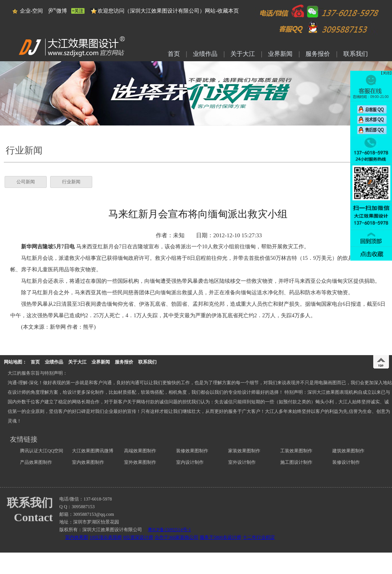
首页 (174, 54)
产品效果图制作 (36, 462)
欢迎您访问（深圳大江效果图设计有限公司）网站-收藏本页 (168, 11)
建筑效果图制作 (348, 451)
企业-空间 (32, 11)
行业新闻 (71, 182)
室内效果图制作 (88, 462)
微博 (62, 11)
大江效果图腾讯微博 (93, 451)
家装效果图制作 (244, 451)
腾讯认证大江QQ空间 (42, 451)
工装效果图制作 (296, 451)
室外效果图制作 (140, 462)
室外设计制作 (242, 462)
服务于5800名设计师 (220, 537)
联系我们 (356, 54)
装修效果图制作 (192, 451)
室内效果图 (77, 537)
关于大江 (243, 54)
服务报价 (318, 54)
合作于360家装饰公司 (176, 537)
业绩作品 (205, 54)
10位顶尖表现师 (106, 537)
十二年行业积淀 (259, 537)
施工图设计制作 (296, 462)
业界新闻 (280, 54)
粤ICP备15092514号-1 (169, 530)
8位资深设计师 (138, 537)
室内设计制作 (190, 462)
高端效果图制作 (140, 451)
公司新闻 (26, 182)
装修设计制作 (346, 462)
